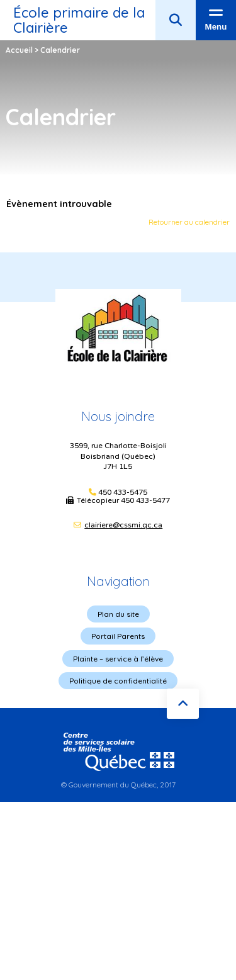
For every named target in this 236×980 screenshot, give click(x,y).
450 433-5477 (145, 500)
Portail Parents (118, 636)
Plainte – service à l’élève (118, 659)
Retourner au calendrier (189, 222)
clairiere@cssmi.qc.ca (123, 525)
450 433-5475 (123, 493)
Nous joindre (118, 416)
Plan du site (118, 614)
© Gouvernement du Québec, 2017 (118, 785)
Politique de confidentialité (118, 681)
